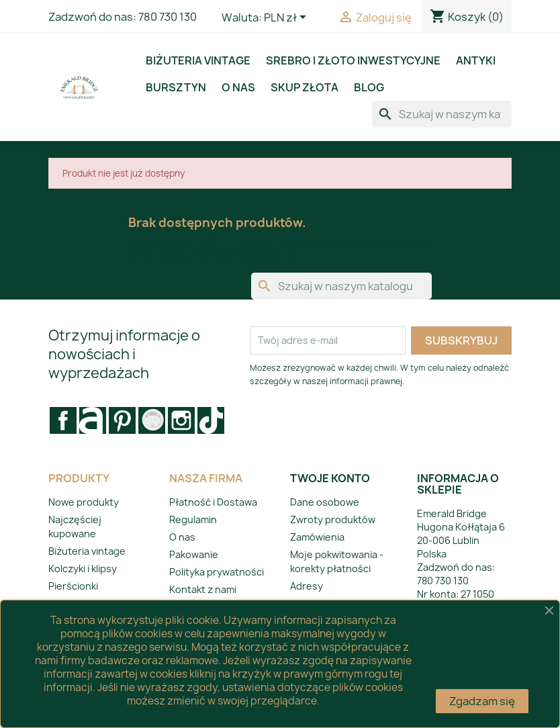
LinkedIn (211, 420)
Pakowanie (194, 554)
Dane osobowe (325, 502)
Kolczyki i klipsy (83, 568)
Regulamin (193, 519)
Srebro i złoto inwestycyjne (353, 60)
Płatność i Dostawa (213, 502)
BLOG (369, 87)
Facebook (63, 420)
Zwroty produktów (333, 519)
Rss (93, 420)
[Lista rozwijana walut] (287, 18)
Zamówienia (317, 537)
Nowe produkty (84, 502)
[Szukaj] (442, 114)
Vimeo (152, 420)
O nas (238, 87)
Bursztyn (176, 87)
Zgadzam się (482, 701)
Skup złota (305, 87)
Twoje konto (330, 478)
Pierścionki (73, 586)
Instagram (181, 420)
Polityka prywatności (217, 572)
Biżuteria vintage (198, 60)
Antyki (476, 60)
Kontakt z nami (203, 589)
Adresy (307, 586)
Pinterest (122, 420)
